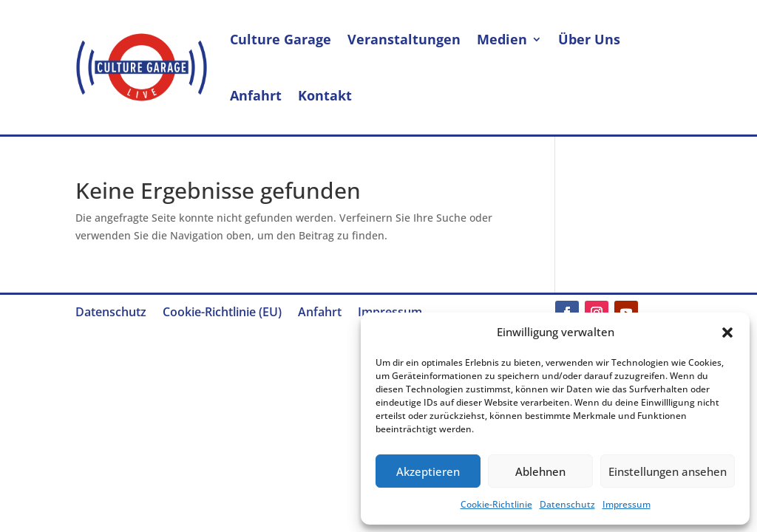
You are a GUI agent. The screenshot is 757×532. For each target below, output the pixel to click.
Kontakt (325, 95)
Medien (502, 39)
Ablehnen (540, 471)
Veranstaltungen (404, 39)
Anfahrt (256, 95)
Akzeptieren (428, 471)
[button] (727, 332)
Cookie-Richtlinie (496, 504)
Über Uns (589, 39)
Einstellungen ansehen (668, 471)
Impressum (627, 504)
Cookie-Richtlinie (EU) (222, 313)
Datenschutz (567, 504)
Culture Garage (281, 39)
